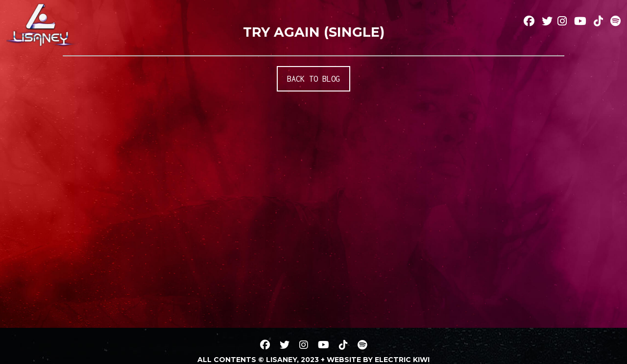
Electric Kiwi (402, 360)
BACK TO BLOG (313, 79)
